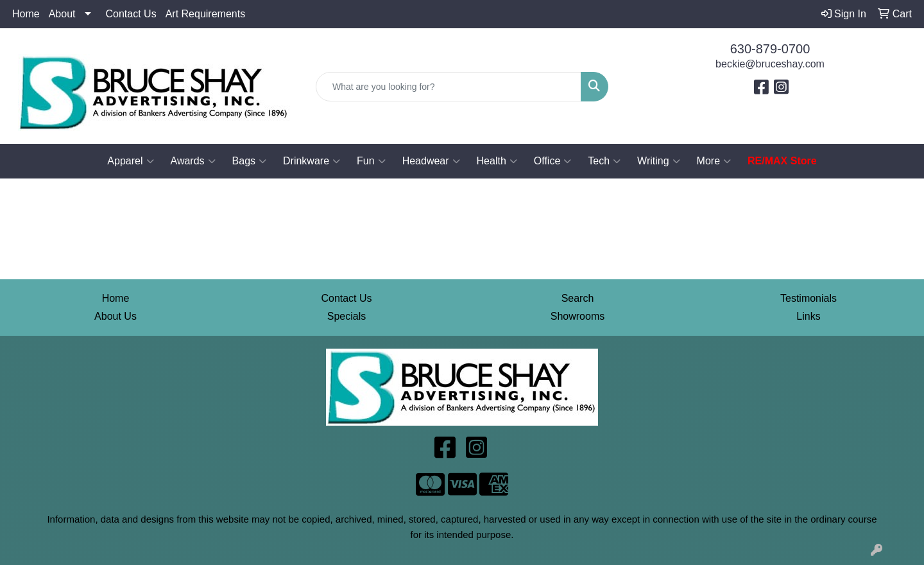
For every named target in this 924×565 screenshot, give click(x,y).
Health (497, 161)
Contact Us (131, 14)
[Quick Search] (449, 87)
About (62, 14)
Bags (249, 161)
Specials (346, 316)
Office (553, 161)
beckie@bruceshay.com (770, 64)
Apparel (130, 161)
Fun (371, 161)
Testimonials (809, 298)
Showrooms (577, 316)
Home (26, 14)
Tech (604, 161)
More (714, 161)
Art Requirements (206, 14)
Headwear (431, 161)
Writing (659, 161)
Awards (193, 161)
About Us (116, 316)
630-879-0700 (770, 49)
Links (808, 316)
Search (578, 298)
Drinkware (312, 161)
